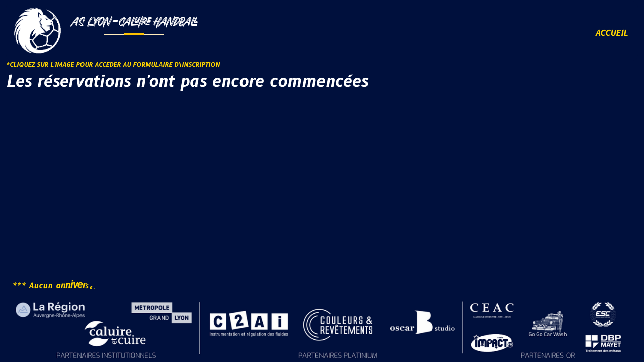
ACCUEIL (612, 33)
